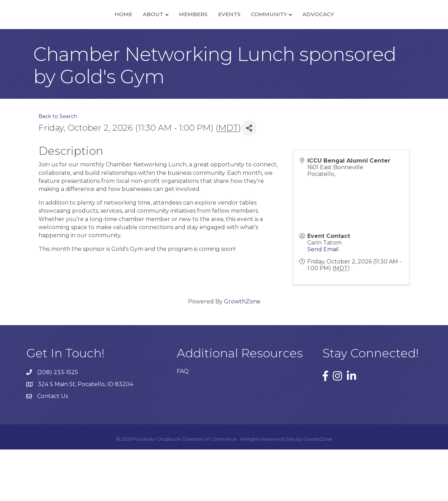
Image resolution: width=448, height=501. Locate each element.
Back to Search (58, 168)
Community (318, 40)
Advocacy (367, 40)
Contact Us (52, 448)
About (104, 40)
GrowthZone (242, 353)
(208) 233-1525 (58, 424)
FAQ (183, 423)
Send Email (323, 301)
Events (278, 40)
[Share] (249, 180)
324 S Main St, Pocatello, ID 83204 (85, 436)
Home (74, 40)
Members (144, 40)
